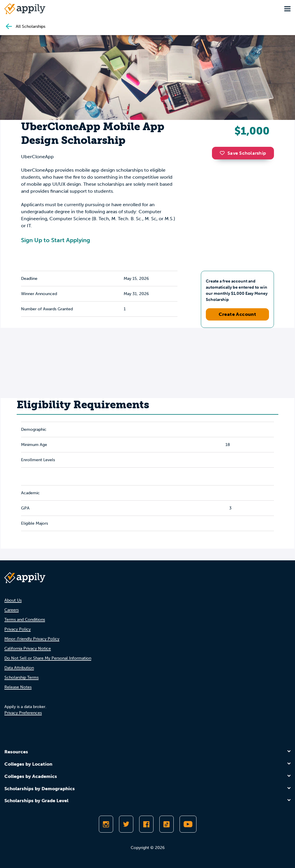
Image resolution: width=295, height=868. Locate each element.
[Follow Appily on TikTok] (167, 824)
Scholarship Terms (21, 677)
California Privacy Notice (28, 649)
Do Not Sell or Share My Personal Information (48, 658)
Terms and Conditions (25, 620)
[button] (224, 153)
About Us (13, 600)
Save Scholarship (243, 153)
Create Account (238, 314)
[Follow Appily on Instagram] (106, 824)
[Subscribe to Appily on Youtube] (188, 824)
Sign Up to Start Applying (56, 240)
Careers (12, 610)
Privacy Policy (18, 629)
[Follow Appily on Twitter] (126, 824)
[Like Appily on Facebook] (146, 824)
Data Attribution (19, 668)
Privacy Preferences (23, 713)
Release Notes (18, 687)
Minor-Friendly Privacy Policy (32, 639)
